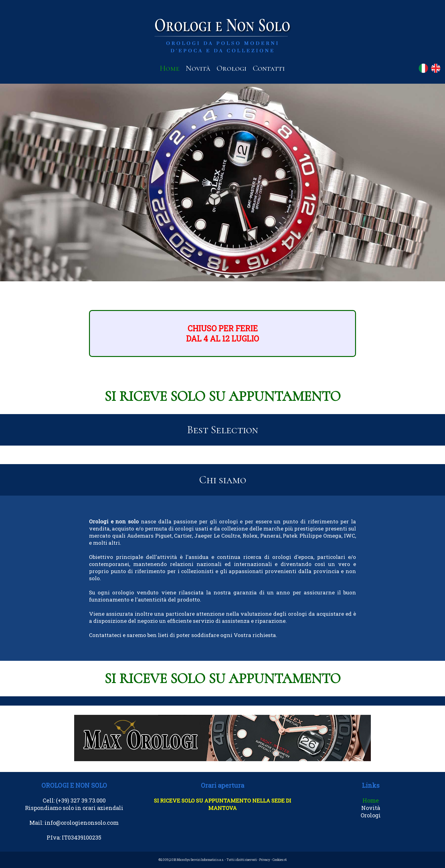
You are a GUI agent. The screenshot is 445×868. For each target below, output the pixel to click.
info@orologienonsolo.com (82, 823)
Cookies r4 (280, 860)
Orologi (232, 68)
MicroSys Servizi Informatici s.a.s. (200, 860)
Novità (198, 68)
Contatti (269, 68)
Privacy (265, 860)
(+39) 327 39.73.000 (81, 800)
